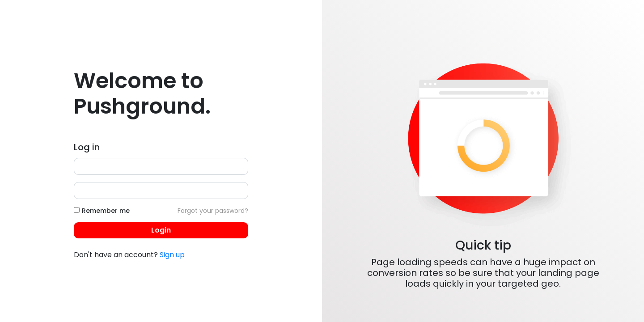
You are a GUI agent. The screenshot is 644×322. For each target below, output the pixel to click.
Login (161, 230)
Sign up (172, 255)
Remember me (106, 211)
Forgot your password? (213, 211)
